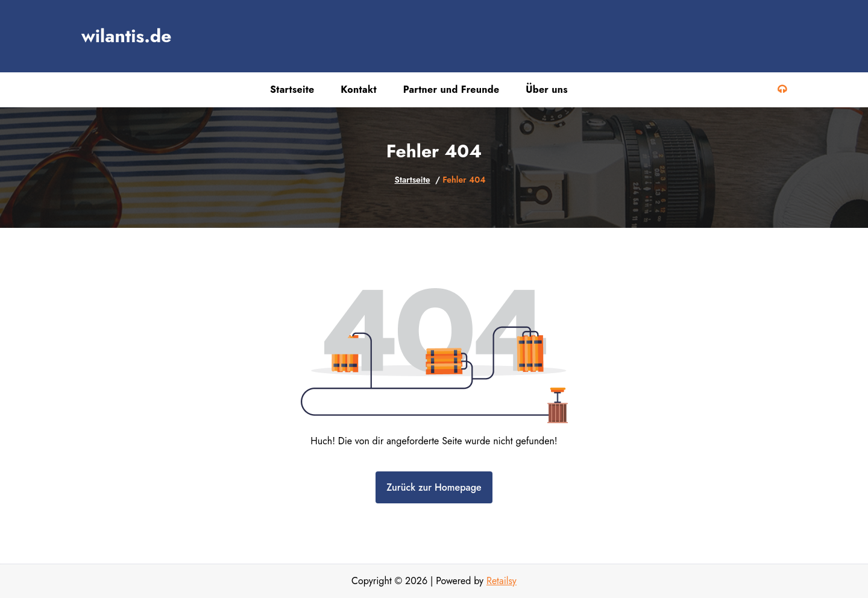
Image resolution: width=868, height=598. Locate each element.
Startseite (413, 180)
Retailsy (502, 581)
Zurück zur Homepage (434, 487)
